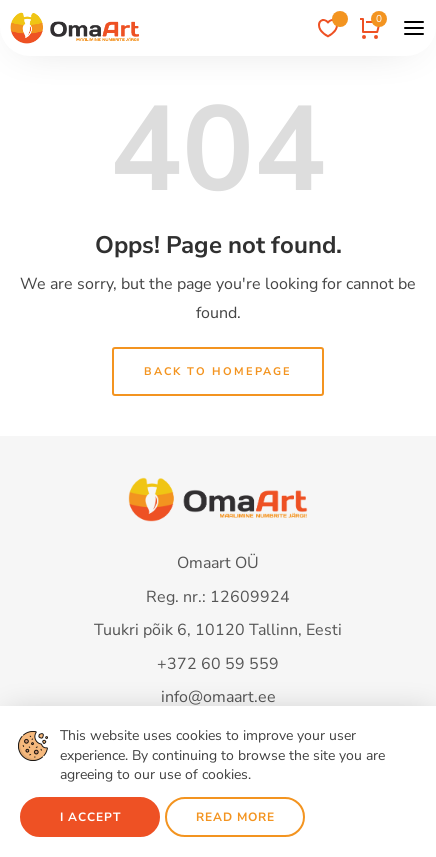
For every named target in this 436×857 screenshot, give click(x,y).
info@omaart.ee (218, 697)
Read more (235, 817)
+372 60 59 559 (218, 664)
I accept (90, 817)
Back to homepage (218, 371)
